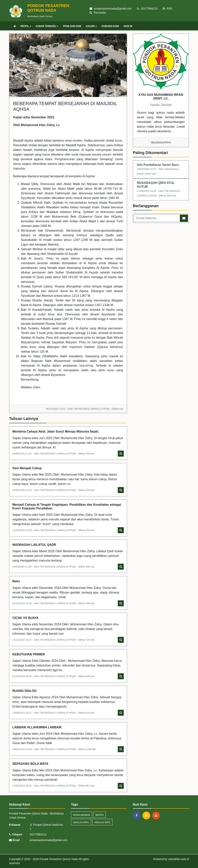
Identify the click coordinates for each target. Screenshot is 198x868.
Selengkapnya (161, 142)
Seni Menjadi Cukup (27, 468)
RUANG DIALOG (24, 691)
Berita (100, 815)
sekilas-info (102, 822)
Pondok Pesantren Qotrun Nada (58, 859)
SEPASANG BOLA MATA (30, 764)
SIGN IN (128, 26)
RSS (168, 9)
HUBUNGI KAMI (110, 26)
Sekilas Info (81, 822)
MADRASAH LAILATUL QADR (34, 545)
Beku (16, 581)
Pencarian (98, 13)
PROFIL (26, 26)
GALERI (91, 26)
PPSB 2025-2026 (72, 26)
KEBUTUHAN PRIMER (29, 654)
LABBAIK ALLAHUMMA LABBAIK (37, 727)
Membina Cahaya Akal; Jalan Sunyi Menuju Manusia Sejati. (56, 431)
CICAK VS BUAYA (25, 618)
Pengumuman (82, 815)
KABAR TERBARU (47, 26)
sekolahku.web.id (179, 859)
